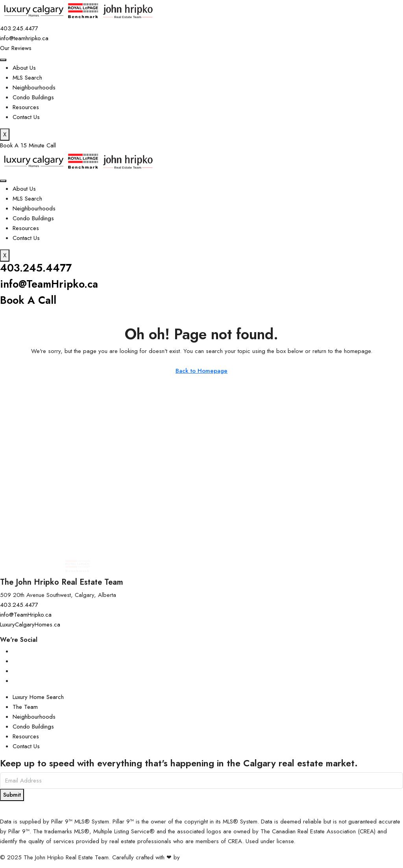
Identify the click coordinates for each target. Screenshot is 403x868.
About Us (24, 68)
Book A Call (29, 300)
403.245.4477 (36, 268)
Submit (12, 794)
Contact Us (26, 117)
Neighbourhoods (34, 87)
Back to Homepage (201, 370)
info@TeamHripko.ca (50, 283)
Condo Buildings (33, 97)
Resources (26, 107)
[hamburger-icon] (3, 60)
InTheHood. (196, 857)
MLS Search (27, 78)
